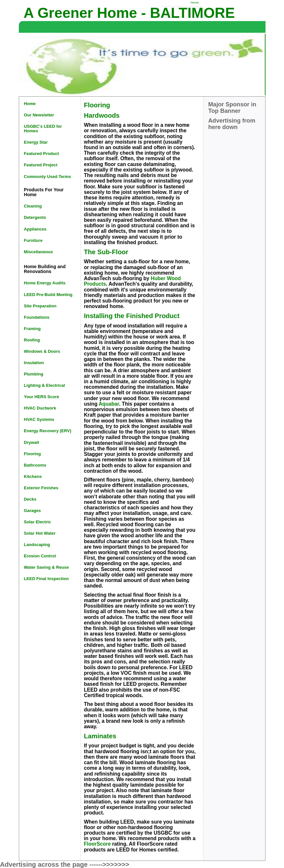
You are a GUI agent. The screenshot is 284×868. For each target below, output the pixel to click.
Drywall (32, 442)
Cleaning (33, 206)
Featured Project (41, 165)
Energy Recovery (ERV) (48, 431)
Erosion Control (40, 556)
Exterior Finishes (41, 488)
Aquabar (109, 404)
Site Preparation (40, 306)
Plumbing (34, 374)
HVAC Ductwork (40, 408)
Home (195, 2)
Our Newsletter (39, 115)
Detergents (35, 217)
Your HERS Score (42, 397)
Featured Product (42, 154)
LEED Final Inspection (46, 579)
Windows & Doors (42, 351)
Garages (32, 511)
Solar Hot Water (40, 533)
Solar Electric (38, 522)
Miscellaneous (39, 252)
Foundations (37, 317)
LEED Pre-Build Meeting (48, 295)
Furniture (33, 240)
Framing (32, 329)
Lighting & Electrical (45, 385)
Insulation (34, 363)
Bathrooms (35, 465)
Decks (30, 499)
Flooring (32, 454)
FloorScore (98, 844)
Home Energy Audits (45, 283)
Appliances (35, 229)
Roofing (32, 340)
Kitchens (33, 476)
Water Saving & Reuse (47, 567)
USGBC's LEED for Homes (43, 129)
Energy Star (36, 142)
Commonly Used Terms (48, 177)
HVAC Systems (39, 419)
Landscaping (37, 545)
